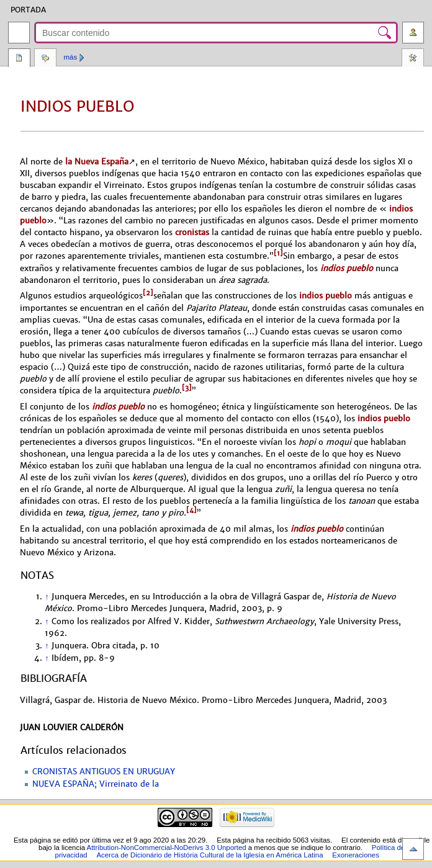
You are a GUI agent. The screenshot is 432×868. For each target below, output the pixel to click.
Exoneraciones (356, 855)
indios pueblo (347, 268)
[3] (187, 388)
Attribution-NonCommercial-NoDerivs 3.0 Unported (167, 848)
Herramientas (413, 59)
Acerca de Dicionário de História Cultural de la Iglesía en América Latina (209, 855)
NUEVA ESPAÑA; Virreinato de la (96, 784)
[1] (278, 253)
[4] (191, 510)
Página (19, 59)
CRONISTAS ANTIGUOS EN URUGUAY (104, 772)
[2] (148, 293)
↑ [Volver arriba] (47, 597)
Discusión (45, 59)
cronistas (192, 232)
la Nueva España (97, 162)
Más (71, 57)
